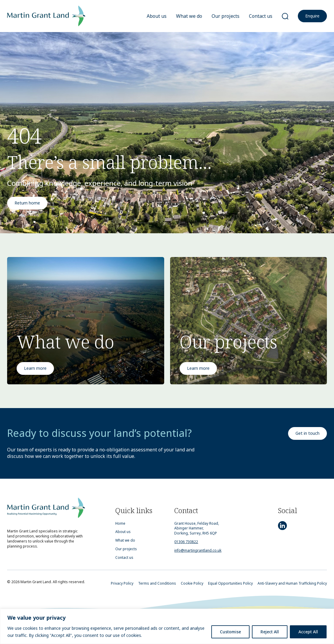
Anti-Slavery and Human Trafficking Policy (292, 583)
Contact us (261, 16)
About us (157, 16)
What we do (189, 16)
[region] (167, 626)
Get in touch (307, 433)
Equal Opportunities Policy (230, 583)
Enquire (312, 16)
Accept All (308, 632)
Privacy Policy (122, 583)
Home (120, 524)
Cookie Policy (192, 583)
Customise (230, 632)
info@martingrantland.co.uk (198, 550)
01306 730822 (186, 542)
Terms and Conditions (157, 583)
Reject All (270, 632)
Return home (27, 203)
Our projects (226, 16)
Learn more (35, 368)
